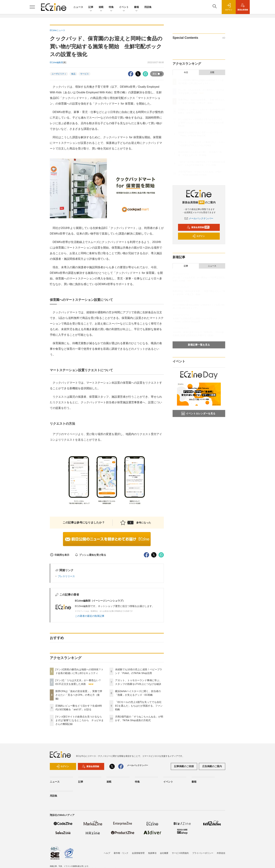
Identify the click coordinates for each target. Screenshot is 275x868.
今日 (186, 72)
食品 (73, 74)
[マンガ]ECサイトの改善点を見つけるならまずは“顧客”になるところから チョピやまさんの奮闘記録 (80, 720)
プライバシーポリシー (203, 853)
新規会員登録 (198, 227)
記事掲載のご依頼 (184, 766)
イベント (124, 7)
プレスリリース (66, 576)
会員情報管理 (138, 853)
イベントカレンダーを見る (198, 413)
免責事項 (152, 853)
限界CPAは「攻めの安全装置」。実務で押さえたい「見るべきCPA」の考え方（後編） (79, 695)
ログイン (198, 236)
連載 (101, 7)
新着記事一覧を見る (199, 345)
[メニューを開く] (32, 7)
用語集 (148, 7)
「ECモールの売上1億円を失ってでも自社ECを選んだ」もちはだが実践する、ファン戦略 (139, 706)
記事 (91, 7)
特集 (111, 7)
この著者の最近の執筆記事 (90, 616)
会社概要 (164, 853)
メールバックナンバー (199, 218)
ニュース (78, 7)
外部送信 (221, 853)
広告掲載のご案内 (212, 766)
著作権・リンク (121, 853)
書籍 (136, 7)
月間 (212, 72)
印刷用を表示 (60, 555)
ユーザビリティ (59, 74)
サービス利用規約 (180, 853)
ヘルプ (107, 853)
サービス (85, 74)
